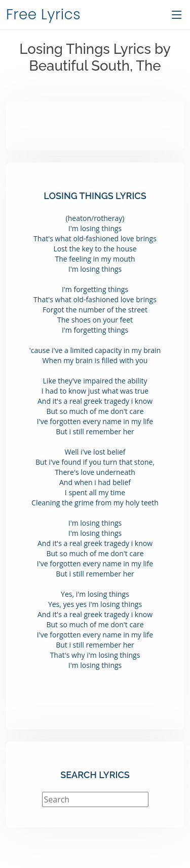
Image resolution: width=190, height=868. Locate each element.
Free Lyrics (43, 14)
